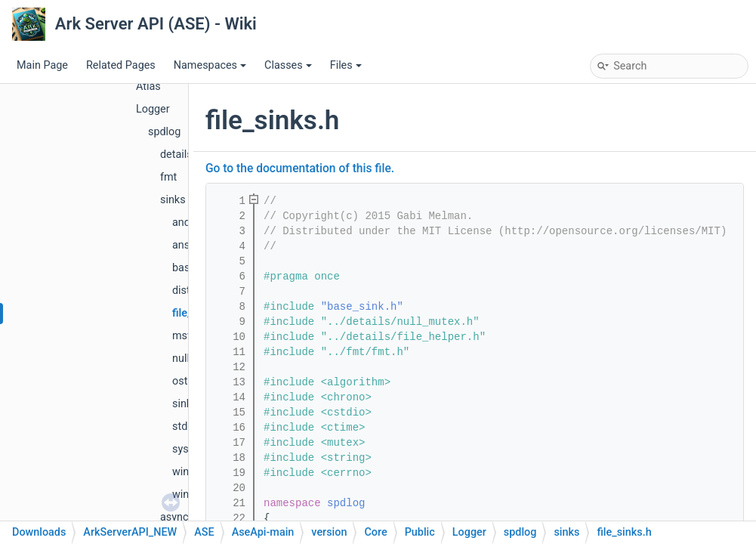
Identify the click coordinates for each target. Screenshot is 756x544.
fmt (168, 177)
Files (346, 65)
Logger (153, 109)
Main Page (42, 65)
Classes (288, 65)
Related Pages (121, 65)
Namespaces (210, 65)
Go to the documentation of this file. (300, 168)
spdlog (164, 132)
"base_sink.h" (362, 307)
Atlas (148, 87)
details (176, 155)
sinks (173, 200)
